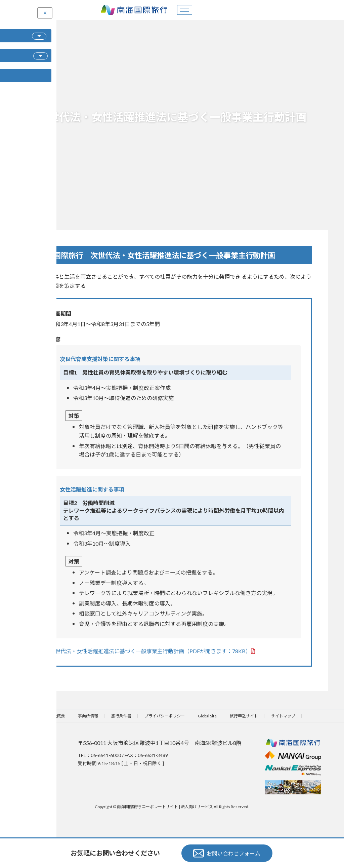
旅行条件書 (121, 716)
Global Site (207, 716)
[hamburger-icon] (185, 10)
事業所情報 (88, 716)
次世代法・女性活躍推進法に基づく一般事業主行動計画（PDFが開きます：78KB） (152, 651)
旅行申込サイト (244, 716)
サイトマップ (283, 716)
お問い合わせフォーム (227, 853)
